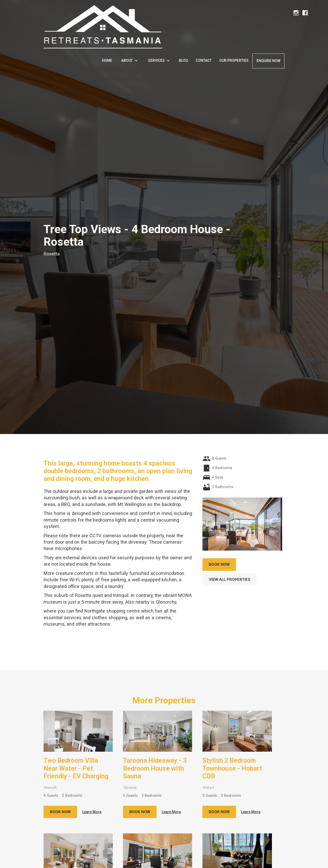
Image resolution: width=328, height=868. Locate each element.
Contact (204, 60)
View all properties (229, 580)
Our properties (234, 60)
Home (107, 60)
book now (219, 564)
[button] (130, 60)
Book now (60, 812)
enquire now (268, 61)
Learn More (92, 812)
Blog (183, 60)
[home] (103, 24)
